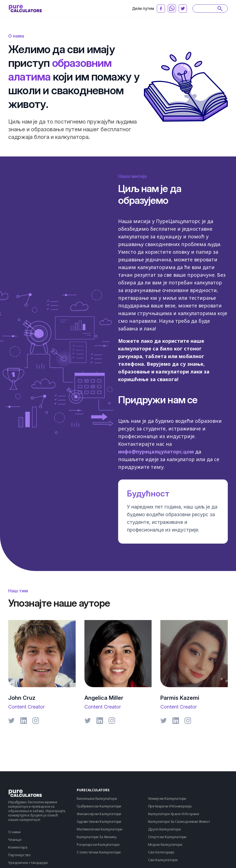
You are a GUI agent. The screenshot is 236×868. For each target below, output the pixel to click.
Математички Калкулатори (99, 829)
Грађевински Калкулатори (99, 806)
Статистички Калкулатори (99, 852)
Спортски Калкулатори (167, 837)
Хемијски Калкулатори (167, 798)
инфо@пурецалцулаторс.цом (156, 452)
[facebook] (161, 8)
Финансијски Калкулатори (99, 814)
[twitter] (183, 8)
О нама (14, 832)
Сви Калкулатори (163, 860)
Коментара (18, 847)
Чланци (15, 840)
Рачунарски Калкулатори (98, 844)
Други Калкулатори (164, 829)
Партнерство (19, 855)
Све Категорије (161, 852)
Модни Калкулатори (165, 844)
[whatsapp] (172, 8)
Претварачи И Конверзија (170, 806)
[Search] (207, 8)
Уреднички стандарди (28, 863)
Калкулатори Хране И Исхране (174, 814)
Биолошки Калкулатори (97, 798)
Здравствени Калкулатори (99, 821)
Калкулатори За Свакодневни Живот (179, 821)
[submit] (220, 8)
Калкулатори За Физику (97, 837)
